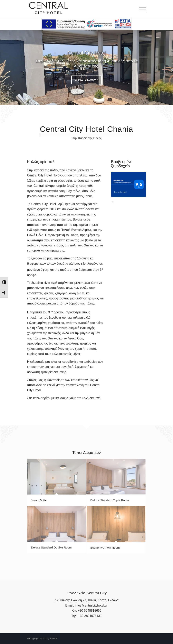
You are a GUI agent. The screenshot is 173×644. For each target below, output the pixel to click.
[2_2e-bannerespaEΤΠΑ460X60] (86, 24)
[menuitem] (141, 9)
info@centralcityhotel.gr (91, 605)
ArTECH (54, 639)
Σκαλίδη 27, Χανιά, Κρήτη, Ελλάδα (95, 600)
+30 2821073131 (90, 616)
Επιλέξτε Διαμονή (86, 80)
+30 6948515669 (90, 611)
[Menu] (141, 9)
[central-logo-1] (48, 9)
